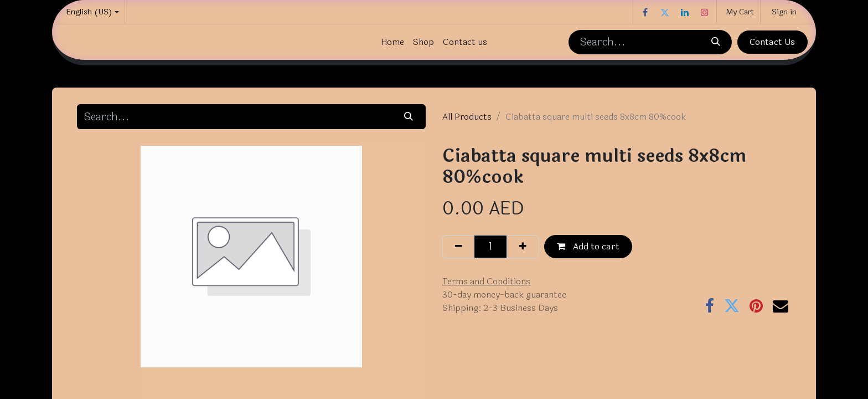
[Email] (781, 306)
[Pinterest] (756, 306)
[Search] (715, 42)
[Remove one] (458, 247)
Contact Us (772, 42)
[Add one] (523, 247)
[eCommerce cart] (738, 12)
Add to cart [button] (588, 246)
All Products (467, 117)
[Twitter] (665, 12)
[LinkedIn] (685, 12)
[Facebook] (645, 12)
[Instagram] (705, 12)
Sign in (784, 12)
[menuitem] (392, 42)
